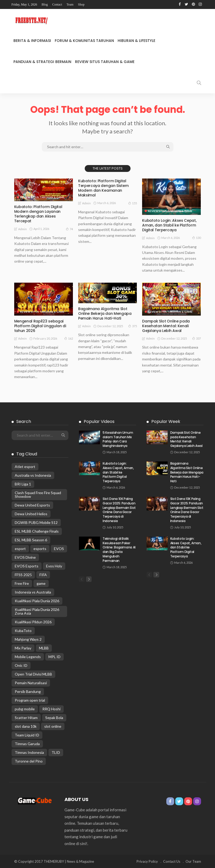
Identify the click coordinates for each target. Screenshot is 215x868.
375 (132, 326)
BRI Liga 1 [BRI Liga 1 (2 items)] (23, 484)
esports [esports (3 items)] (40, 549)
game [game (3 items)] (41, 583)
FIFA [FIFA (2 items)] (43, 575)
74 (69, 229)
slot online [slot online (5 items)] (53, 726)
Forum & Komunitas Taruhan (84, 41)
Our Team (193, 861)
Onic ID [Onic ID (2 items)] (21, 665)
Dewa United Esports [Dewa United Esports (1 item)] (32, 505)
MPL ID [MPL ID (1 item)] (54, 657)
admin (22, 229)
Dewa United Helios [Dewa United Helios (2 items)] (31, 514)
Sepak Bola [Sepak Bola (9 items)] (54, 718)
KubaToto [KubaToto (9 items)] (23, 631)
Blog (45, 4)
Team (70, 4)
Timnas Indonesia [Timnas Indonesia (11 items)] (29, 752)
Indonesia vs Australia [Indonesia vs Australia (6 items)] (33, 592)
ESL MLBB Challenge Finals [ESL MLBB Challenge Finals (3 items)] (37, 531)
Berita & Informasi (32, 41)
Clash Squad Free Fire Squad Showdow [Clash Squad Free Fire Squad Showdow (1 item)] (38, 495)
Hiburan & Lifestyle (136, 41)
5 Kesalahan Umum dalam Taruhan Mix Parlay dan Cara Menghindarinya (118, 439)
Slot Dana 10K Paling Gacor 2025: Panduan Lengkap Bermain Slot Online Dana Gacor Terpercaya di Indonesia (119, 510)
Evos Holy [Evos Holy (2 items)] (54, 566)
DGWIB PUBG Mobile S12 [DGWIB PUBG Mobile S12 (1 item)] (36, 522)
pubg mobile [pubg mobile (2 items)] (25, 709)
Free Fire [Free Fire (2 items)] (22, 583)
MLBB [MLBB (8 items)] (44, 648)
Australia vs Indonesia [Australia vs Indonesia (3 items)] (33, 475)
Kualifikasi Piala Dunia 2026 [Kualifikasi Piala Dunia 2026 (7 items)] (37, 601)
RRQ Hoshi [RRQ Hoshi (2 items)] (51, 709)
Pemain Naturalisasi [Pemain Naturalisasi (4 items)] (31, 683)
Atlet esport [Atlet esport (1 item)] (25, 467)
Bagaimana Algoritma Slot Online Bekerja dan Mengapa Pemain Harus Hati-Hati (105, 314)
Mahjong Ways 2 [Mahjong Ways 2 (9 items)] (28, 639)
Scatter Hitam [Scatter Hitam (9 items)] (26, 718)
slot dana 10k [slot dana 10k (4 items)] (26, 726)
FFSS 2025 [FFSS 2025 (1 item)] (23, 575)
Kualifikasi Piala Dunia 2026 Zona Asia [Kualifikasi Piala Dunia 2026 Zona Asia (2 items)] (37, 611)
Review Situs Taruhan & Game (105, 62)
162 (69, 338)
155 (132, 203)
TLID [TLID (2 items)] (56, 752)
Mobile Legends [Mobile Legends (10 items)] (28, 657)
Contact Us (172, 861)
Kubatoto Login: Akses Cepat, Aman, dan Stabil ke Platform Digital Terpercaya (169, 225)
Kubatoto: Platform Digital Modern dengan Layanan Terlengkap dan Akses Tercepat (38, 214)
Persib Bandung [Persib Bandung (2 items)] (28, 691)
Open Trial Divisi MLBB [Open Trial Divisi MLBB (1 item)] (33, 674)
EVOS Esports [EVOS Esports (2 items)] (27, 566)
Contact (57, 4)
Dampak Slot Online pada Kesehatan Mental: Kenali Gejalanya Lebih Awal (166, 326)
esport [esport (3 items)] (20, 549)
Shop (81, 4)
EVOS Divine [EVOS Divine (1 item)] (25, 557)
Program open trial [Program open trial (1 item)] (30, 700)
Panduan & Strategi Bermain (42, 62)
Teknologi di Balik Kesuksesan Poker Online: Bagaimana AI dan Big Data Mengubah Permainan (119, 550)
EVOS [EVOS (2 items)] (59, 549)
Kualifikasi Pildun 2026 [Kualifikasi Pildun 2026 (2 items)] (33, 622)
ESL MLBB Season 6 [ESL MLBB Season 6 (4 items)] (31, 540)
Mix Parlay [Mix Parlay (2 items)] (23, 648)
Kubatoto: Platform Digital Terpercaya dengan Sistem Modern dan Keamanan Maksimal (103, 188)
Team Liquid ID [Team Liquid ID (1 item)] (27, 735)
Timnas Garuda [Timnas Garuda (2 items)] (27, 744)
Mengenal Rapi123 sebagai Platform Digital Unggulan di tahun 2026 (40, 326)
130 (196, 238)
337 (196, 338)
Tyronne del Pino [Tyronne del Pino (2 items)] (29, 761)
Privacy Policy (147, 861)
